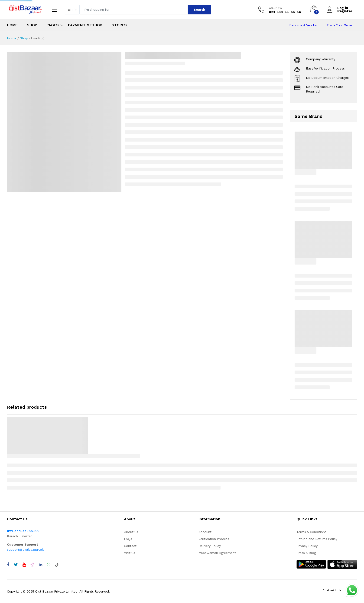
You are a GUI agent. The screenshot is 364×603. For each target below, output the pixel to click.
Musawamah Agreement (217, 553)
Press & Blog (306, 553)
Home (12, 25)
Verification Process (214, 539)
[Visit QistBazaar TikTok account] (57, 565)
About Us (131, 532)
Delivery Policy (210, 546)
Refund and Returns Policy (317, 539)
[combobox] (72, 10)
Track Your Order (340, 25)
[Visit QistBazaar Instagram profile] (32, 565)
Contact (130, 546)
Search (199, 10)
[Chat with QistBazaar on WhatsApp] (49, 565)
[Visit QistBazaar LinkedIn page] (41, 565)
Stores (119, 25)
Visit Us (130, 553)
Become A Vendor (303, 25)
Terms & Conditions (311, 532)
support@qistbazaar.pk (25, 550)
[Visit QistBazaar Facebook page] (8, 565)
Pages (53, 25)
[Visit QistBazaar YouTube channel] (24, 565)
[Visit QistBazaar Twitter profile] (16, 565)
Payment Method (85, 25)
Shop (32, 25)
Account (205, 532)
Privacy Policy (307, 546)
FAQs (128, 539)
